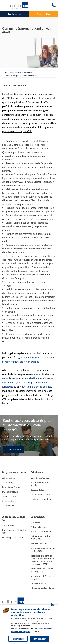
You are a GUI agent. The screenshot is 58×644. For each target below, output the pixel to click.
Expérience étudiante (40, 495)
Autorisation (8, 526)
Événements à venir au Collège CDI (41, 538)
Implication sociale (39, 544)
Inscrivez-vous (15, 14)
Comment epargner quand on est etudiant (21, 76)
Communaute (16, 73)
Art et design (8, 483)
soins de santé (10, 379)
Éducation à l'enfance (12, 487)
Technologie (8, 506)
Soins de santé (9, 497)
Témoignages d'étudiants (42, 588)
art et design (27, 383)
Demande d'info (44, 14)
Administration (9, 478)
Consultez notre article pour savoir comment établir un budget (28, 360)
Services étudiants (39, 584)
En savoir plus (13, 450)
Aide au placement (39, 527)
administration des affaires (36, 379)
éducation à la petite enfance (36, 387)
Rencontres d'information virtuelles (42, 578)
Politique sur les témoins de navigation (42, 570)
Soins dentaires (9, 501)
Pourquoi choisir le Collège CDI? (15, 532)
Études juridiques (10, 492)
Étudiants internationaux (42, 499)
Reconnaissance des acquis (40, 484)
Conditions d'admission (41, 478)
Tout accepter (39, 639)
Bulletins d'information (41, 532)
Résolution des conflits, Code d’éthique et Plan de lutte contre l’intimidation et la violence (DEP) (42, 560)
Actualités (28, 73)
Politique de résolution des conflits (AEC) (43, 550)
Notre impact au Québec (14, 538)
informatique (9, 383)
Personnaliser (18, 639)
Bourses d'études (39, 490)
